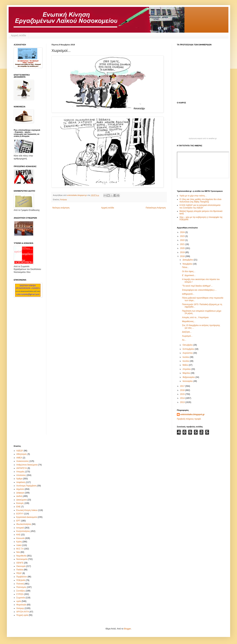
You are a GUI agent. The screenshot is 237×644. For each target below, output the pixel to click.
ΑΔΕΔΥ (20, 451)
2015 (183, 394)
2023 (183, 236)
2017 (183, 386)
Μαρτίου (187, 373)
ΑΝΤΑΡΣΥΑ (22, 468)
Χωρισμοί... (187, 336)
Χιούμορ (63, 200)
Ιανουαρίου (188, 381)
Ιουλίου (186, 357)
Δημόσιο (20, 489)
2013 (183, 402)
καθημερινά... (188, 294)
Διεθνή (19, 496)
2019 (183, 252)
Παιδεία (20, 570)
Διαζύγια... (187, 332)
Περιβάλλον (22, 577)
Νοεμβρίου (188, 264)
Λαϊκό (19, 545)
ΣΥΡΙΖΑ (20, 594)
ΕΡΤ (18, 521)
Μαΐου (186, 365)
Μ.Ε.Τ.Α (20, 549)
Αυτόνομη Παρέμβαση (26, 486)
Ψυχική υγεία (22, 615)
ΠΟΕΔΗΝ (21, 580)
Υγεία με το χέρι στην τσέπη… (193, 196)
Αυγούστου (188, 353)
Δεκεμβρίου (188, 260)
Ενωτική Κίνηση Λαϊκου (27, 510)
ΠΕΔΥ (19, 573)
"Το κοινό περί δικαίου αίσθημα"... (197, 286)
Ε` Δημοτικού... (189, 275)
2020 (183, 248)
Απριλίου (187, 369)
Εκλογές (20, 503)
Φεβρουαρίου (189, 377)
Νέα (18, 552)
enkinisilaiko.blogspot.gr (192, 414)
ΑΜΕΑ (19, 458)
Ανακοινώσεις (23, 461)
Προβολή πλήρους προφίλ (189, 419)
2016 (183, 390)
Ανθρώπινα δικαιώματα (27, 465)
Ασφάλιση (21, 482)
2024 (183, 232)
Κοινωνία (20, 538)
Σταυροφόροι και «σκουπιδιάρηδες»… (199, 290)
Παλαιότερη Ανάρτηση (156, 208)
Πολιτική (20, 584)
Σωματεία (21, 598)
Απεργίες (20, 472)
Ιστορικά (20, 528)
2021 (183, 244)
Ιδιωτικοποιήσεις (24, 524)
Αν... (184, 340)
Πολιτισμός (21, 587)
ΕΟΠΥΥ (20, 514)
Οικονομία (21, 566)
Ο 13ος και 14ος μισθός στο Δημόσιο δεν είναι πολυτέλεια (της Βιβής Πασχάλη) (200, 201)
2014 (183, 398)
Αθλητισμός (22, 454)
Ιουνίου (186, 361)
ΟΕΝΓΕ (20, 563)
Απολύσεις (21, 475)
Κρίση (19, 542)
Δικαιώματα (22, 500)
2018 (183, 256)
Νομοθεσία (21, 556)
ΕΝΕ (18, 507)
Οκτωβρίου (188, 345)
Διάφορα (20, 493)
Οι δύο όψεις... (189, 271)
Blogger (127, 629)
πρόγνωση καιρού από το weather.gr (203, 139)
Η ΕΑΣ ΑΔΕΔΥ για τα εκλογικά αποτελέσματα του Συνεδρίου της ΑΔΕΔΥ (200, 206)
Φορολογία (21, 605)
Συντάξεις (21, 591)
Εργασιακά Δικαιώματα (27, 517)
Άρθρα (19, 479)
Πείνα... (185, 267)
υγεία (19, 601)
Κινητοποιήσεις (23, 531)
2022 (183, 240)
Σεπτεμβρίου (189, 349)
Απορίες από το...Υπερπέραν (195, 317)
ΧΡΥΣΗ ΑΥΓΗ (23, 612)
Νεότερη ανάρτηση (61, 208)
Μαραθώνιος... (189, 321)
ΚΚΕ (18, 535)
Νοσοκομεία (22, 559)
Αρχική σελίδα (18, 35)
